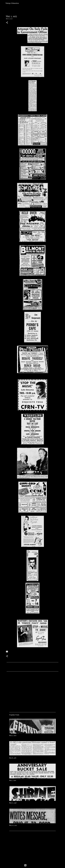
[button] (7, 23)
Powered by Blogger (32, 865)
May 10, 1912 (13, 825)
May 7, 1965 (13, 780)
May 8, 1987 (13, 758)
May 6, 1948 (13, 803)
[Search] (62, 3)
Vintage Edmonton (12, 3)
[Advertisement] (32, 691)
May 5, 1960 (13, 735)
